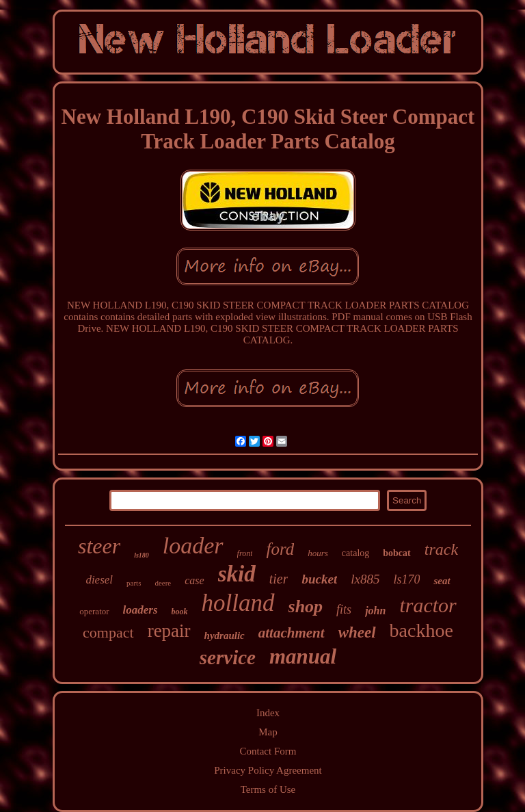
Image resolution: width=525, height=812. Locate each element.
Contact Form (268, 751)
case (194, 580)
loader (193, 546)
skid (237, 574)
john (375, 611)
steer (99, 546)
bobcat (396, 553)
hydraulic (225, 636)
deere (163, 583)
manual (303, 656)
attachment (292, 633)
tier (279, 579)
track (441, 549)
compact (108, 632)
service (228, 657)
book (180, 612)
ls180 (142, 555)
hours (318, 553)
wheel (357, 632)
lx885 (365, 579)
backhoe (421, 630)
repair (169, 631)
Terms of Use (268, 789)
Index (268, 713)
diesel (99, 580)
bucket (319, 579)
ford (280, 549)
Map (268, 732)
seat (442, 581)
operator (94, 611)
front (245, 553)
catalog (355, 553)
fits (344, 610)
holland (238, 603)
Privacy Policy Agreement (268, 770)
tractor (428, 605)
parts (134, 583)
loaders (140, 610)
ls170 (406, 579)
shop (306, 606)
